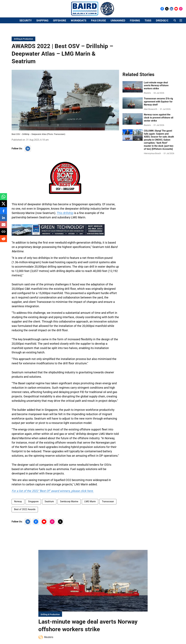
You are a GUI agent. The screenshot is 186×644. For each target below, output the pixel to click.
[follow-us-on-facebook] (36, 528)
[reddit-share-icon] (3, 240)
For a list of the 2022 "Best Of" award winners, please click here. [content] (53, 498)
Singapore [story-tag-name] (33, 508)
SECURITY (26, 36)
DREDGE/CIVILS (165, 36)
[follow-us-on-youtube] (44, 528)
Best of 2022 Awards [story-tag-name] (25, 516)
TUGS (148, 36)
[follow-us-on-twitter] (60, 528)
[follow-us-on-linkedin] (28, 155)
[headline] (159, 92)
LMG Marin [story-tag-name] (90, 508)
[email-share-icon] (3, 226)
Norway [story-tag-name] (18, 508)
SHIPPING (42, 36)
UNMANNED (118, 36)
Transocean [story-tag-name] (108, 508)
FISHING (135, 36)
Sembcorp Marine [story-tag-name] (69, 508)
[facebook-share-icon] (3, 212)
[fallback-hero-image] (133, 94)
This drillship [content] (65, 220)
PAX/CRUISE (98, 36)
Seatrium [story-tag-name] (49, 508)
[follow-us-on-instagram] (52, 528)
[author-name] (148, 100)
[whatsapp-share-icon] (3, 198)
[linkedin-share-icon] (3, 219)
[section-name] (23, 46)
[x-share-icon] (3, 205)
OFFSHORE (60, 36)
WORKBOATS (79, 36)
